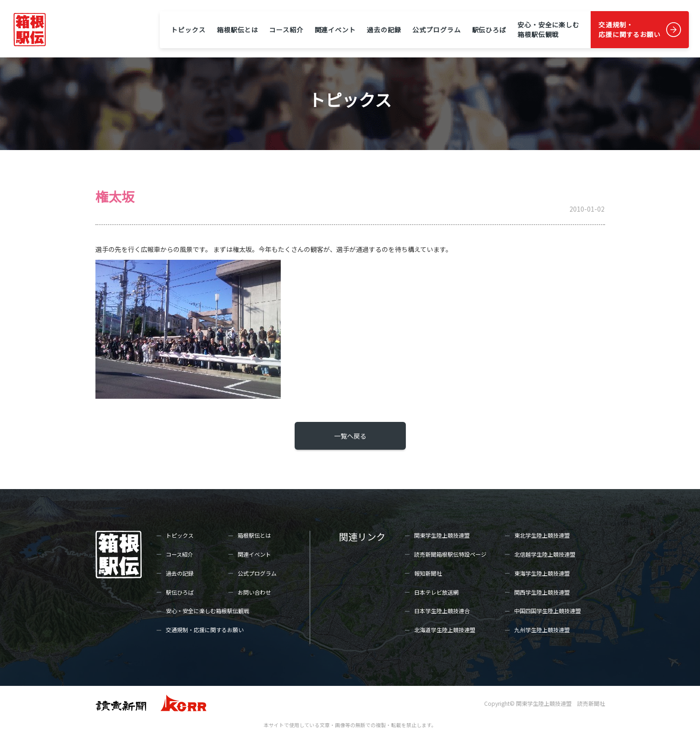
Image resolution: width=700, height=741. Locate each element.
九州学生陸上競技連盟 (542, 630)
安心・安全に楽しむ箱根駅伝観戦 (549, 29)
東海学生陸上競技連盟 (542, 573)
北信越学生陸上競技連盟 (545, 554)
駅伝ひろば (489, 30)
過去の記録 (384, 30)
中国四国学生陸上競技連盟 (548, 611)
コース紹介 (286, 30)
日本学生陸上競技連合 (442, 611)
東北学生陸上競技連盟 (542, 535)
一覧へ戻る (350, 436)
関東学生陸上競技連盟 (442, 535)
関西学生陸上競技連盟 (542, 592)
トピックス (188, 30)
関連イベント (335, 30)
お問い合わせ (254, 592)
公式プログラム (436, 30)
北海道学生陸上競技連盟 (445, 630)
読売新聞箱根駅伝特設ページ (450, 554)
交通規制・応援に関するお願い (630, 29)
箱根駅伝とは (237, 30)
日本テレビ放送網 (436, 592)
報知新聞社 (428, 573)
